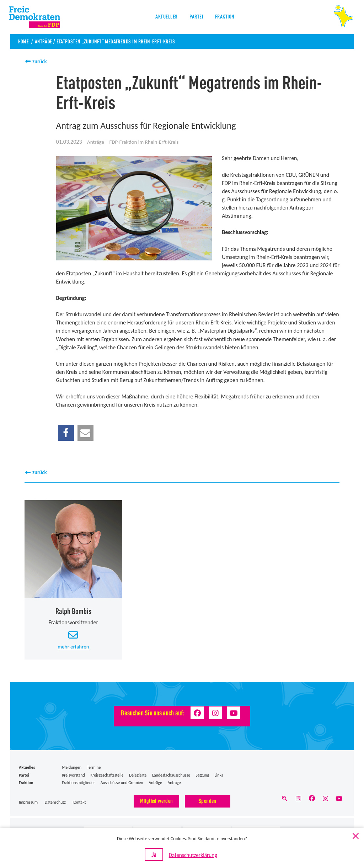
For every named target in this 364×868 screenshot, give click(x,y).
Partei (196, 18)
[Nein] (355, 837)
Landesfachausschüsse (171, 776)
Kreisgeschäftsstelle (107, 776)
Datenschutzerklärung (194, 858)
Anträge (45, 41)
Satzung (202, 776)
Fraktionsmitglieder (78, 784)
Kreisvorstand (73, 776)
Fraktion (226, 18)
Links (219, 776)
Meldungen (72, 768)
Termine (94, 768)
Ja (159, 857)
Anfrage (174, 784)
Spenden (208, 802)
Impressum (28, 803)
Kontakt (79, 803)
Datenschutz (55, 803)
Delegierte (138, 776)
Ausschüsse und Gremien (122, 784)
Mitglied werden (157, 802)
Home (24, 41)
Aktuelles (165, 18)
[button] (66, 433)
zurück (40, 61)
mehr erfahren (73, 647)
